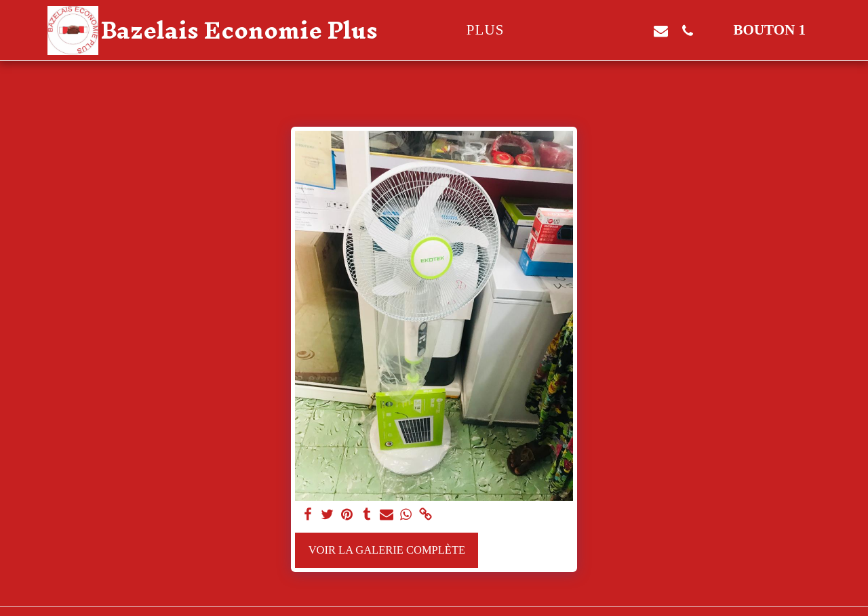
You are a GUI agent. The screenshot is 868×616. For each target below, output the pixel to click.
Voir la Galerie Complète (387, 550)
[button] (581, 30)
